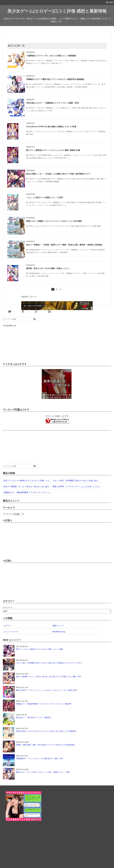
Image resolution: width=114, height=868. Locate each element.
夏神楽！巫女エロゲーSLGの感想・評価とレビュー (48, 268)
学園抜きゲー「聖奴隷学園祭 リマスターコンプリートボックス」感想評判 (35, 492)
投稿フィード (58, 626)
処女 (69, 202)
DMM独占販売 (46, 155)
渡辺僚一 (71, 87)
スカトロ (68, 226)
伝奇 (92, 250)
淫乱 (87, 108)
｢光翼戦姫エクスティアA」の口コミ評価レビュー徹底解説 (51, 56)
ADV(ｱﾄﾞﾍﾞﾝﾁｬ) (34, 61)
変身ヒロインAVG (48, 63)
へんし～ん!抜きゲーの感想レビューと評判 (45, 197)
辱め (32, 134)
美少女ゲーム (61, 205)
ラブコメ (78, 84)
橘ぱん (64, 87)
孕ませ (79, 179)
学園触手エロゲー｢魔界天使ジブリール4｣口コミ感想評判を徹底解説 (55, 79)
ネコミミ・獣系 (81, 273)
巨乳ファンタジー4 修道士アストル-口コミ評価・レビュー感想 (30, 481)
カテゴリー (8, 608)
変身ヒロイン (75, 61)
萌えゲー (59, 63)
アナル (61, 226)
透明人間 (94, 202)
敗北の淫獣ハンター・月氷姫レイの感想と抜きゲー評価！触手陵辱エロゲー (59, 174)
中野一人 (66, 158)
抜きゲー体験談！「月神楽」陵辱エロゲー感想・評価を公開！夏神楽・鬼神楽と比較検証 (64, 245)
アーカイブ (8, 514)
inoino (95, 108)
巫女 (28, 158)
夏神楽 (50, 252)
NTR (81, 226)
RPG (31, 132)
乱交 (95, 155)
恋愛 (82, 61)
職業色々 (93, 179)
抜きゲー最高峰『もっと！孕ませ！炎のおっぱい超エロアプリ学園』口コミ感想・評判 (41, 487)
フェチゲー (32, 205)
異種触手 (56, 182)
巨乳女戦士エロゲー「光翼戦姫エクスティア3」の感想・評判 (52, 103)
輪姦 (39, 158)
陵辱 (66, 252)
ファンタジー (59, 61)
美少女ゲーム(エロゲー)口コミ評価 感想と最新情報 (57, 11)
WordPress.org (59, 632)
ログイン (7, 626)
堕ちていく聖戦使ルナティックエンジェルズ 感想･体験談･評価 (53, 150)
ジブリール (40, 87)
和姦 (103, 273)
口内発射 (53, 205)
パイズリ (58, 108)
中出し (67, 61)
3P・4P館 (33, 84)
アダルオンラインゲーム (49, 226)
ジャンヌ (33, 182)
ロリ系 (85, 84)
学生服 (80, 202)
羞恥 (100, 250)
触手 (86, 61)
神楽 (62, 252)
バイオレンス (78, 155)
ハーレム (66, 84)
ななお (44, 158)
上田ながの (100, 61)
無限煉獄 (49, 182)
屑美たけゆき (56, 87)
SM (84, 226)
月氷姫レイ (41, 182)
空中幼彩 (78, 87)
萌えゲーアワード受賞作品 (95, 132)
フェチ (64, 202)
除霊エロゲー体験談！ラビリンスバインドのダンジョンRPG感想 (54, 221)
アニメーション (46, 250)
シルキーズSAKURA (55, 158)
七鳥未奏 (48, 87)
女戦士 (74, 108)
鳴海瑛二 (85, 87)
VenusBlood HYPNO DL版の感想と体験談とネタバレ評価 (51, 127)
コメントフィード (11, 632)
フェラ (72, 84)
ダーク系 (57, 132)
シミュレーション (47, 132)
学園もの (74, 202)
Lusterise (92, 61)
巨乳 (79, 108)
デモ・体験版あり (47, 61)
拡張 (32, 158)
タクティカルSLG (41, 252)
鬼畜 (100, 202)
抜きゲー (57, 252)
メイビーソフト (43, 205)
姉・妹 (101, 84)
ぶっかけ (36, 132)
